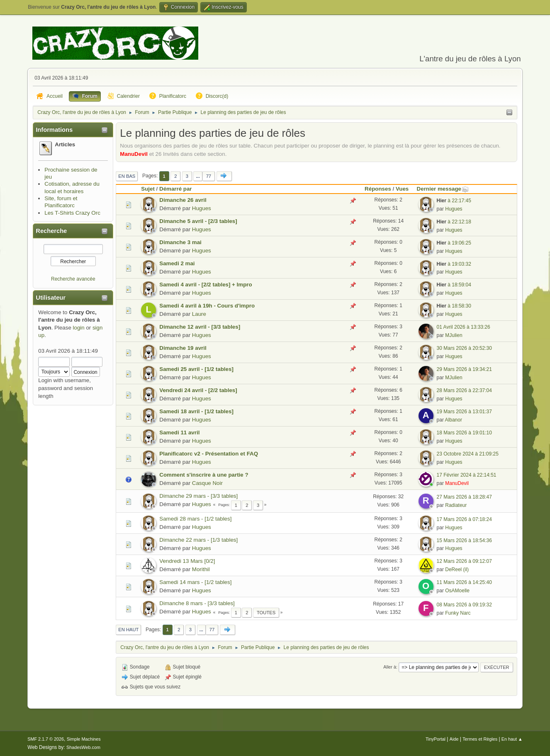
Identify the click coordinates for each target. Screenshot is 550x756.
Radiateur (456, 505)
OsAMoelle (457, 591)
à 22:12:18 (454, 222)
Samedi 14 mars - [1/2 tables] (195, 582)
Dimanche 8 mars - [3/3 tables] (197, 603)
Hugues (202, 208)
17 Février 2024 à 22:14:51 (467, 475)
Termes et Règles (480, 739)
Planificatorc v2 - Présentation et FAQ (209, 454)
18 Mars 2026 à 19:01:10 (464, 433)
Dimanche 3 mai (180, 242)
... (198, 176)
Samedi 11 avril (179, 433)
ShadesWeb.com (83, 747)
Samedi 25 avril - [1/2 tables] (196, 369)
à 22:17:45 (454, 201)
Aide (454, 739)
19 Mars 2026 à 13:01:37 (464, 412)
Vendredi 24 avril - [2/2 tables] (198, 390)
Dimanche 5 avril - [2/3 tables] (198, 221)
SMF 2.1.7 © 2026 (46, 739)
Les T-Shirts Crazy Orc (72, 213)
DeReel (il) (457, 569)
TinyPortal (436, 739)
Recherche (51, 231)
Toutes (266, 613)
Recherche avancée (73, 279)
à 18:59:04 (454, 285)
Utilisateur (51, 298)
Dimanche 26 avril (183, 200)
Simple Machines (84, 739)
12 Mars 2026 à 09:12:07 (464, 561)
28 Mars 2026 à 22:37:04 (464, 390)
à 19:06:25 (454, 243)
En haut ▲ (512, 739)
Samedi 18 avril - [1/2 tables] (196, 411)
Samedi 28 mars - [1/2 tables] (195, 519)
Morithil (201, 569)
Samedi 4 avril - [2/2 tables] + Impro (206, 285)
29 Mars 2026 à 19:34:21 (464, 369)
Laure (199, 314)
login (79, 328)
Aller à (390, 667)
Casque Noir (207, 483)
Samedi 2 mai (177, 263)
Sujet (148, 189)
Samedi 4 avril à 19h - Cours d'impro (207, 306)
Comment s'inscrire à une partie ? (204, 475)
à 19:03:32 (454, 264)
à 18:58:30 (454, 306)
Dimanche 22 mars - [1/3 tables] (198, 540)
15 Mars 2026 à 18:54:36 (464, 540)
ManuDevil (134, 154)
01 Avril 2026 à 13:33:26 (464, 327)
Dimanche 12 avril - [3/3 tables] (200, 327)
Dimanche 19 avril (183, 348)
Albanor (454, 420)
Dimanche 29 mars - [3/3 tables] (198, 496)
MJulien (454, 335)
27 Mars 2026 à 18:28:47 (464, 497)
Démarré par (176, 189)
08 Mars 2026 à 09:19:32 (464, 605)
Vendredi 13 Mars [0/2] (187, 561)
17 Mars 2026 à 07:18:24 (464, 519)
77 (209, 176)
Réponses (378, 189)
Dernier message (443, 189)
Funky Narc (458, 613)
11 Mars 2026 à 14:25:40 (464, 582)
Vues (402, 189)
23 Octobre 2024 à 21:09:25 (468, 454)
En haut (128, 630)
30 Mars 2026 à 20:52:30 (464, 348)
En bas (127, 176)
